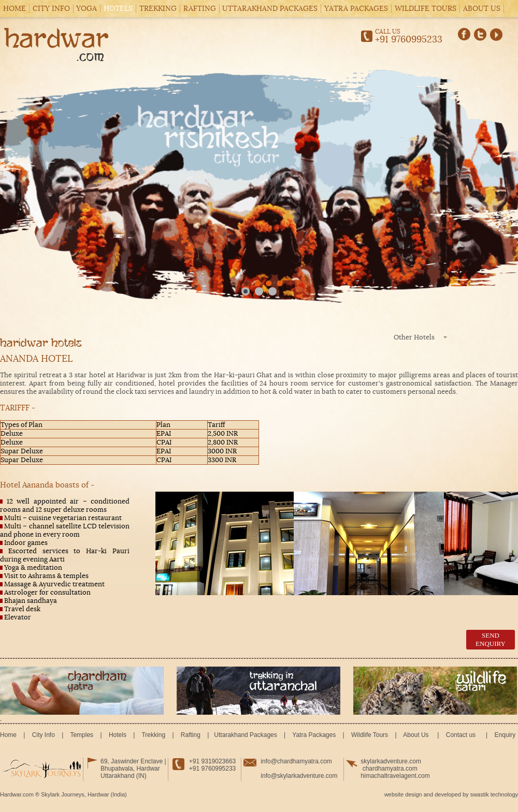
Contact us (461, 735)
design (413, 794)
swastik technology (494, 794)
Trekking (158, 9)
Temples (82, 735)
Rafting (200, 9)
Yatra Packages (356, 9)
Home (15, 9)
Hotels (118, 9)
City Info (51, 9)
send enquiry (491, 639)
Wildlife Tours (426, 9)
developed (448, 794)
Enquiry (504, 735)
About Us (482, 9)
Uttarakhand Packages (270, 9)
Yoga (87, 9)
